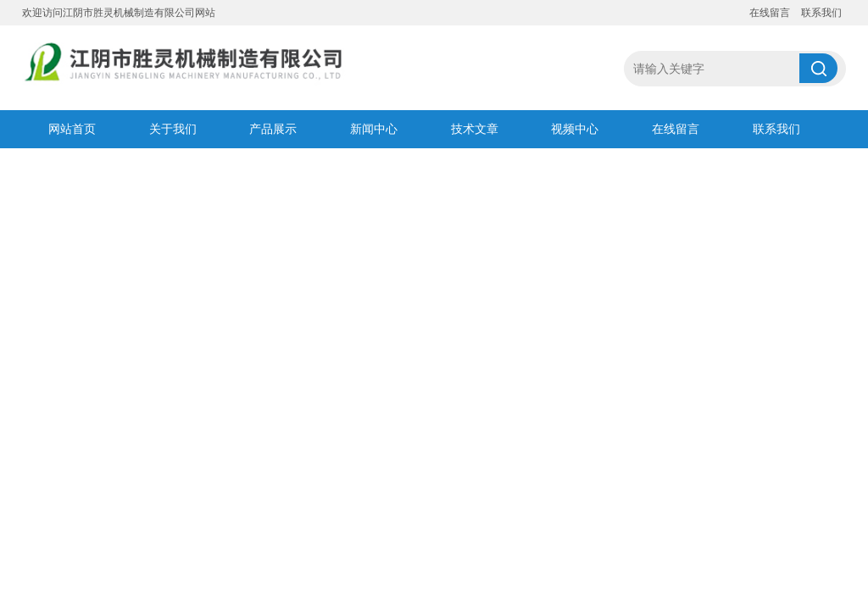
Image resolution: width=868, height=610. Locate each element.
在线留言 (770, 13)
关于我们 (173, 129)
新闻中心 (374, 129)
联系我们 (821, 13)
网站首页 (72, 129)
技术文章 (475, 129)
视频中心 (575, 129)
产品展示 (273, 129)
